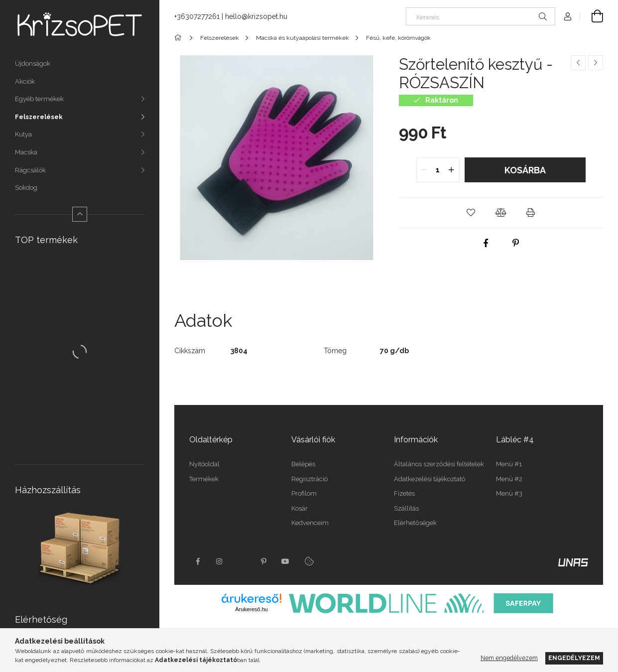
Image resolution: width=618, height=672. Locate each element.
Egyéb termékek (39, 99)
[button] (471, 213)
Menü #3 (509, 493)
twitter (242, 561)
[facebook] (486, 243)
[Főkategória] (180, 38)
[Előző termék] (578, 63)
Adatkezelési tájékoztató (430, 479)
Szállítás (406, 508)
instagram (220, 561)
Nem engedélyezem (509, 658)
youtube (285, 561)
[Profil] (568, 16)
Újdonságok (33, 64)
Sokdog (26, 188)
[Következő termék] (596, 63)
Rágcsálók (30, 170)
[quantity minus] (424, 170)
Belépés (303, 464)
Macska (26, 152)
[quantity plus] (452, 170)
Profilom (304, 493)
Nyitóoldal (204, 464)
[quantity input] (438, 170)
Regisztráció (309, 479)
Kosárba (525, 170)
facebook (198, 561)
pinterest (263, 561)
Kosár (300, 508)
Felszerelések (39, 117)
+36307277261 (197, 16)
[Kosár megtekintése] (592, 16)
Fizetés (404, 493)
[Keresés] (481, 16)
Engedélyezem (574, 658)
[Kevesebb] (80, 214)
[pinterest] (516, 243)
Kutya (23, 134)
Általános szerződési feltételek (439, 464)
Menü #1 (509, 464)
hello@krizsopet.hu (256, 16)
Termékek (204, 479)
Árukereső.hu (251, 609)
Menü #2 (509, 479)
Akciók (25, 81)
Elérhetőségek (415, 523)
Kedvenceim (310, 523)
